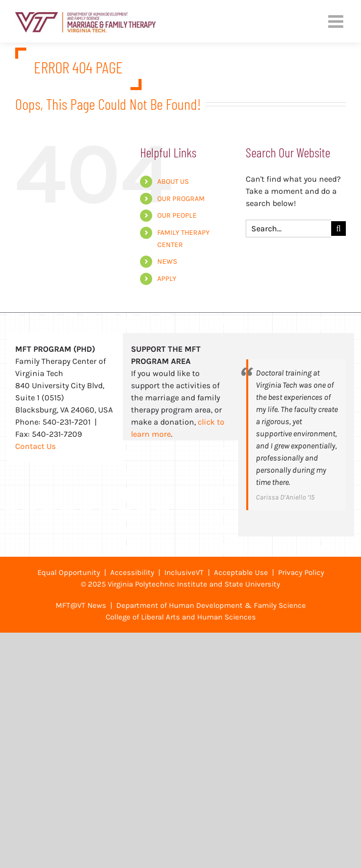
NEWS (167, 261)
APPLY (167, 279)
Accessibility (132, 572)
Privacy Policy (301, 572)
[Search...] (288, 229)
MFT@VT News (81, 605)
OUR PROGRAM (181, 199)
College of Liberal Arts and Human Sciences (181, 617)
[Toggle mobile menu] (337, 21)
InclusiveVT (184, 572)
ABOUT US (173, 181)
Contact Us (35, 446)
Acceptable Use (241, 572)
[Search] (339, 229)
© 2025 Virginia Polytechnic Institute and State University (180, 584)
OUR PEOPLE (177, 215)
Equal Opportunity (69, 572)
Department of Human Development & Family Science (211, 605)
